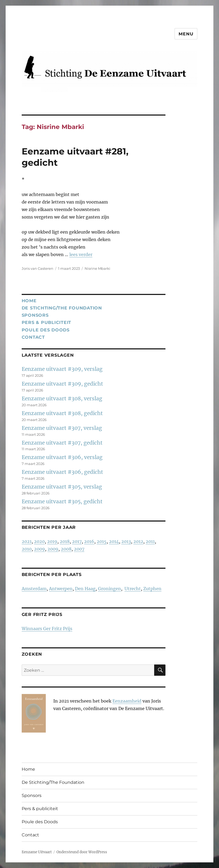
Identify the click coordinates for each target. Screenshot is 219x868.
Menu (186, 34)
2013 (126, 541)
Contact (33, 337)
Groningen (109, 589)
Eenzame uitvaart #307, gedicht (62, 443)
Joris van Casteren (37, 268)
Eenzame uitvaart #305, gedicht (62, 501)
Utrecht (133, 589)
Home (29, 301)
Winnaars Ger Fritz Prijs (47, 629)
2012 (138, 541)
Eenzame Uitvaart (37, 852)
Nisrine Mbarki (97, 268)
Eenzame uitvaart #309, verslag (62, 369)
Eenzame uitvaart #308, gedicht (62, 413)
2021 (27, 541)
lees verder (81, 254)
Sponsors (35, 315)
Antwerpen (61, 589)
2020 (39, 541)
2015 (102, 541)
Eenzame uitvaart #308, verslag (62, 398)
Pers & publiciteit (47, 322)
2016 (89, 541)
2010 (27, 549)
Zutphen (152, 589)
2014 (114, 541)
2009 (39, 549)
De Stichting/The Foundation (62, 308)
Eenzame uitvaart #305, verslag (62, 487)
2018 (65, 541)
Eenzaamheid (127, 701)
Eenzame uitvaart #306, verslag (62, 457)
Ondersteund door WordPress (82, 852)
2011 (150, 541)
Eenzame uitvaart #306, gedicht (62, 472)
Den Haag (85, 589)
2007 (79, 549)
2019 (52, 541)
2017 (77, 541)
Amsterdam (34, 589)
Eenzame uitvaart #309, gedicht (62, 384)
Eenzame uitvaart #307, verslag (62, 428)
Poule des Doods (46, 330)
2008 (66, 549)
